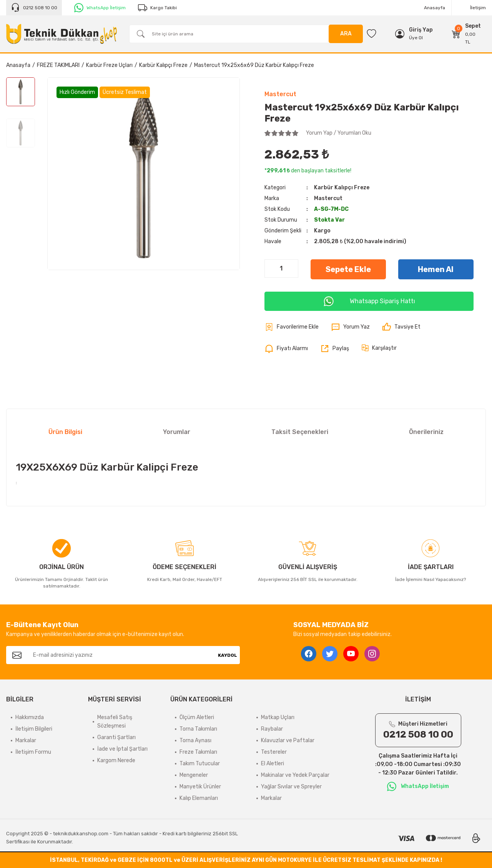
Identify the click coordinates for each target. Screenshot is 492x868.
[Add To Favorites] (292, 327)
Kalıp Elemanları (199, 798)
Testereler (274, 752)
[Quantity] (281, 269)
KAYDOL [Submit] (228, 655)
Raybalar (272, 729)
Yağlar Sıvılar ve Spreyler (291, 787)
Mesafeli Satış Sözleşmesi (115, 722)
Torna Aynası (195, 740)
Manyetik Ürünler (200, 787)
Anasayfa (435, 8)
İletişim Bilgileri (34, 729)
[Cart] (466, 34)
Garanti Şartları (116, 737)
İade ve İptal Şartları (122, 749)
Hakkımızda (30, 717)
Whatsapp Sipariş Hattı (369, 301)
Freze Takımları (198, 752)
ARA (346, 34)
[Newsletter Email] (121, 655)
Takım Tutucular (200, 764)
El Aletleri (273, 764)
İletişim (478, 8)
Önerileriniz (426, 432)
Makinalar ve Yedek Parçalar (295, 775)
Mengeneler (194, 775)
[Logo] (61, 34)
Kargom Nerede (116, 760)
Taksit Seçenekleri (300, 432)
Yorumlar (177, 432)
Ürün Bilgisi (65, 432)
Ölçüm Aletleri (197, 717)
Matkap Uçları (278, 717)
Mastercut (280, 94)
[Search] (246, 34)
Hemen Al (436, 269)
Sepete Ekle (348, 269)
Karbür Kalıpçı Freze (342, 188)
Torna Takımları (198, 729)
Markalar (26, 740)
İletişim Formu (33, 752)
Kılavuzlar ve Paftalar (288, 740)
